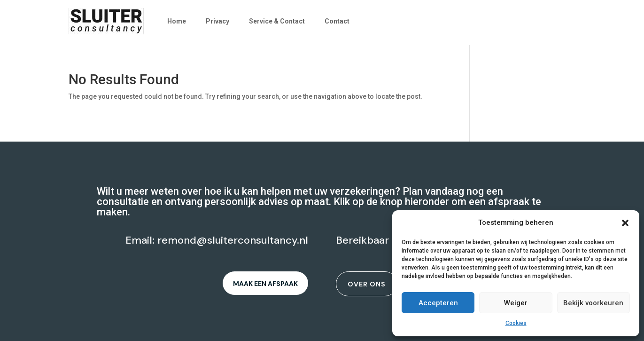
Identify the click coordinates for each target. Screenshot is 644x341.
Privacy (217, 21)
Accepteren (438, 303)
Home (177, 21)
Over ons (367, 284)
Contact (337, 21)
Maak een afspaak (265, 284)
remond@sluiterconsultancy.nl (233, 240)
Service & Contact (277, 21)
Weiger (516, 303)
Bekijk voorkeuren (593, 303)
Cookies (516, 323)
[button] (625, 223)
